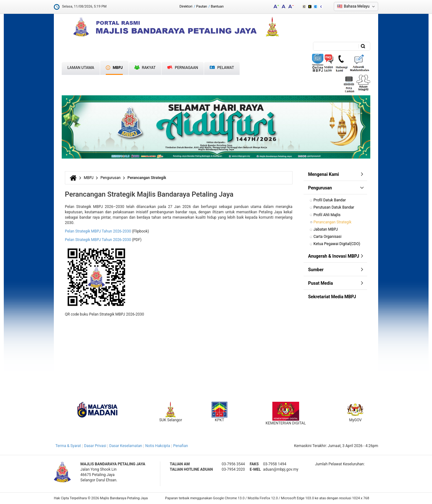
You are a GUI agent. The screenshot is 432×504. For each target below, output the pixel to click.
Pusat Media (321, 283)
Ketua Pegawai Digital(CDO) (337, 244)
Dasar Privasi (95, 446)
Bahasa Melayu (357, 6)
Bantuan (217, 6)
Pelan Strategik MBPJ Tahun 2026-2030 (98, 231)
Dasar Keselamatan (126, 446)
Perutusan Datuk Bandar (334, 207)
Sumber (316, 270)
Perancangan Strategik (333, 222)
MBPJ (114, 68)
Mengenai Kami (324, 174)
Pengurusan (111, 178)
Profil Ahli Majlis (327, 215)
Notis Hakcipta (158, 446)
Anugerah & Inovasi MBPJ (334, 256)
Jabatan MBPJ (326, 229)
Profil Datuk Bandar (330, 200)
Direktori (186, 6)
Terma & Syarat (68, 446)
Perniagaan (183, 68)
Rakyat (145, 68)
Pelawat (222, 68)
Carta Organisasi (328, 237)
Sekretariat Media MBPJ (332, 297)
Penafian (181, 446)
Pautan (202, 6)
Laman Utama (81, 68)
